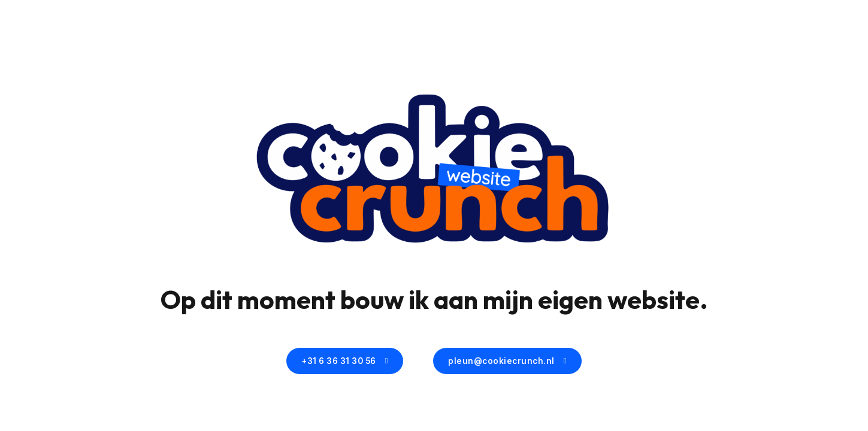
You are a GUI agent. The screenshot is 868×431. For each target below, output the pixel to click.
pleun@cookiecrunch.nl (507, 361)
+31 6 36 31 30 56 (345, 361)
